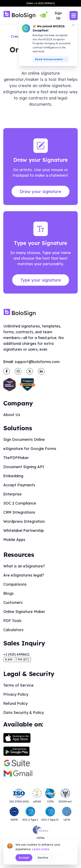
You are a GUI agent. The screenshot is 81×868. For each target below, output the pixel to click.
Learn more (41, 849)
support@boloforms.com (37, 362)
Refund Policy (15, 703)
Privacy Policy (16, 694)
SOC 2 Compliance (20, 503)
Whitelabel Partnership (24, 531)
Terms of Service (18, 685)
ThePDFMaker (16, 458)
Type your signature (41, 280)
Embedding (13, 476)
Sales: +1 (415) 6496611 (41, 3)
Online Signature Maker (24, 612)
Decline (43, 858)
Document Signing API (24, 467)
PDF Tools (12, 621)
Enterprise (12, 494)
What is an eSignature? (24, 566)
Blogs (8, 593)
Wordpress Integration (24, 521)
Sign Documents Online (24, 439)
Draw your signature (40, 191)
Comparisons (15, 584)
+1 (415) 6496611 (16, 654)
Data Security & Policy (23, 713)
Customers (13, 602)
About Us (12, 415)
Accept (24, 858)
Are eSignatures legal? (24, 575)
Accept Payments (19, 485)
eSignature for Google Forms (30, 449)
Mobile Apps (14, 540)
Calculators (13, 630)
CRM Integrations (19, 512)
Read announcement (51, 59)
